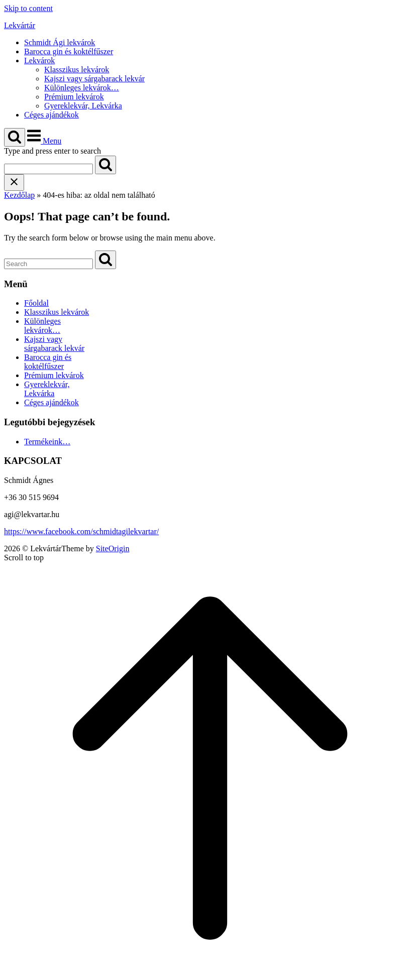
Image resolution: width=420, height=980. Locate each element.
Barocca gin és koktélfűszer (69, 51)
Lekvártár (20, 25)
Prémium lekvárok (74, 97)
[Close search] (14, 182)
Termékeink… (47, 442)
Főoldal (36, 303)
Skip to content (28, 8)
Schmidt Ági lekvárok (60, 42)
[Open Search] (15, 137)
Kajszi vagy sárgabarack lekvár (94, 79)
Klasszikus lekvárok (77, 70)
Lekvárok (39, 60)
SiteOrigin (113, 548)
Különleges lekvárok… (82, 88)
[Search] (106, 165)
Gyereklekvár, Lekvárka (83, 106)
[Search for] (48, 169)
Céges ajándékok (51, 115)
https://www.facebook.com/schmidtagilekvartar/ (81, 531)
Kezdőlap (19, 195)
